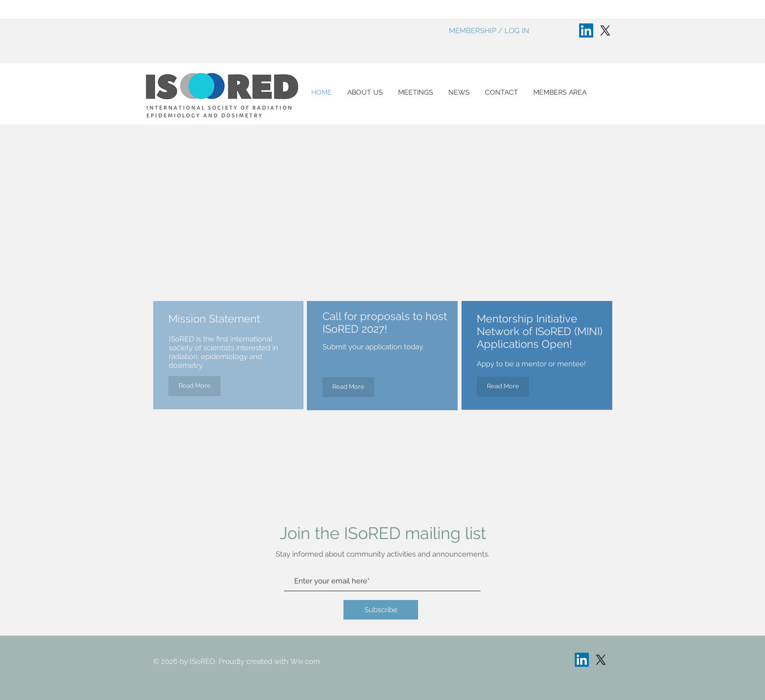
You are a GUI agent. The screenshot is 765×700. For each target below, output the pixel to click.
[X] (605, 30)
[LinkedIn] (586, 30)
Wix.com (305, 661)
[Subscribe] (381, 610)
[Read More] (194, 386)
